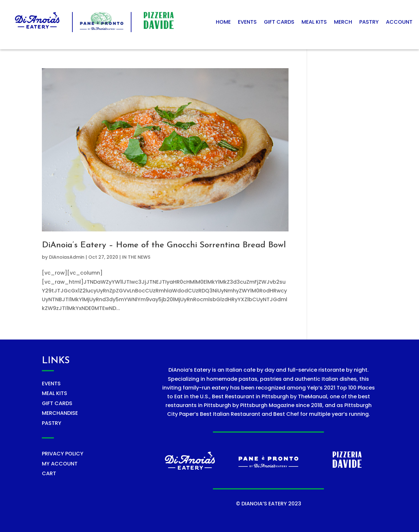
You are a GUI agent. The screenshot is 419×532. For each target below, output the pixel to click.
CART (49, 473)
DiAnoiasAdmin (67, 257)
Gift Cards (279, 23)
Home (223, 23)
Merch (343, 23)
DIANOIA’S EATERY (264, 504)
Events (247, 23)
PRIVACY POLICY (63, 454)
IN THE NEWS (136, 257)
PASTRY (52, 423)
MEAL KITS (55, 393)
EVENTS (51, 384)
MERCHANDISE (60, 413)
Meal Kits (314, 23)
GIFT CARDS (57, 403)
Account (399, 23)
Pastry (369, 23)
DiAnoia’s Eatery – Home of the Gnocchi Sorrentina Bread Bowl (164, 245)
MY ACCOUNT (60, 464)
